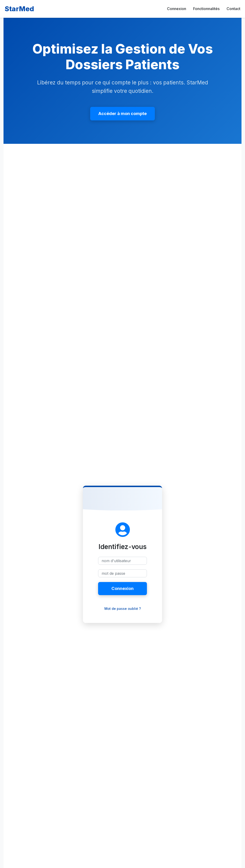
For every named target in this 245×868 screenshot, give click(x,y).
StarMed (19, 9)
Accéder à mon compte (122, 113)
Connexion (177, 9)
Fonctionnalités (206, 9)
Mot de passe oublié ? (123, 609)
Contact (233, 9)
